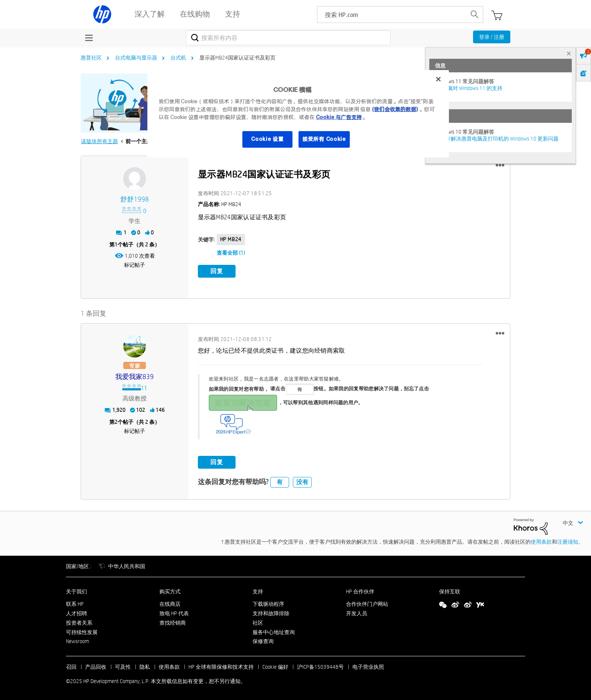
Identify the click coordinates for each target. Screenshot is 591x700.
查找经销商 (173, 622)
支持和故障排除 (271, 613)
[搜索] (288, 38)
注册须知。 (570, 541)
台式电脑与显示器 (136, 58)
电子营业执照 (368, 666)
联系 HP (75, 604)
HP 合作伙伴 (360, 591)
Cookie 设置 (267, 139)
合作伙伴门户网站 (367, 604)
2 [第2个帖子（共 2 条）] (116, 422)
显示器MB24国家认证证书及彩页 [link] (237, 58)
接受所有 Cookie (324, 139)
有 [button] (280, 482)
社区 (258, 622)
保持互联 (450, 591)
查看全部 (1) (231, 253)
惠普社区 (91, 58)
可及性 (123, 666)
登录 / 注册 (492, 37)
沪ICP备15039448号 (320, 666)
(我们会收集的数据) (395, 109)
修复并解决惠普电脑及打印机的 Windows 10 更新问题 (497, 139)
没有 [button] (302, 482)
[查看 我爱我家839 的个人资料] (135, 377)
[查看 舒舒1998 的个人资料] (135, 199)
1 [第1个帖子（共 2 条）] (116, 245)
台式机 (178, 58)
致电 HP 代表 (174, 613)
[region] (298, 114)
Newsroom (77, 641)
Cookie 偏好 (275, 666)
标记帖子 (135, 265)
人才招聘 (77, 613)
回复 (217, 271)
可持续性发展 (82, 632)
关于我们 (77, 591)
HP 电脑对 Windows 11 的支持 (469, 88)
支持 (258, 591)
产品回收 (96, 666)
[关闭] (438, 79)
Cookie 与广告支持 (339, 117)
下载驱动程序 (268, 604)
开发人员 (357, 613)
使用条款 (541, 541)
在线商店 (170, 604)
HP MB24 (231, 239)
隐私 (145, 666)
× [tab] (569, 53)
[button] (500, 165)
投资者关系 (79, 622)
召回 (71, 666)
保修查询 (263, 641)
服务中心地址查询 (274, 632)
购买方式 (170, 591)
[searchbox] (392, 15)
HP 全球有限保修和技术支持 (221, 666)
